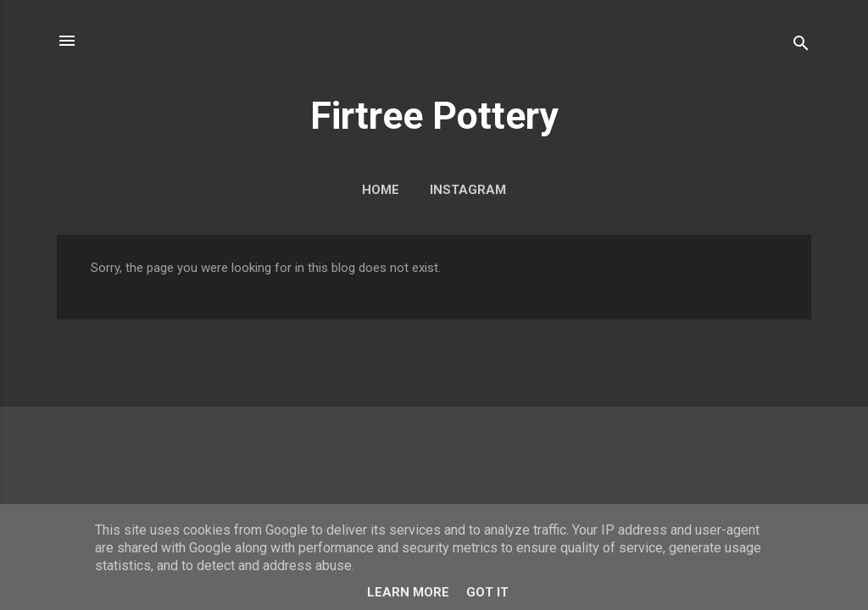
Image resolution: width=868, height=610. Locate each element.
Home (381, 190)
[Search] (801, 46)
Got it (487, 592)
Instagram (468, 190)
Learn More (408, 592)
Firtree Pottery (434, 116)
